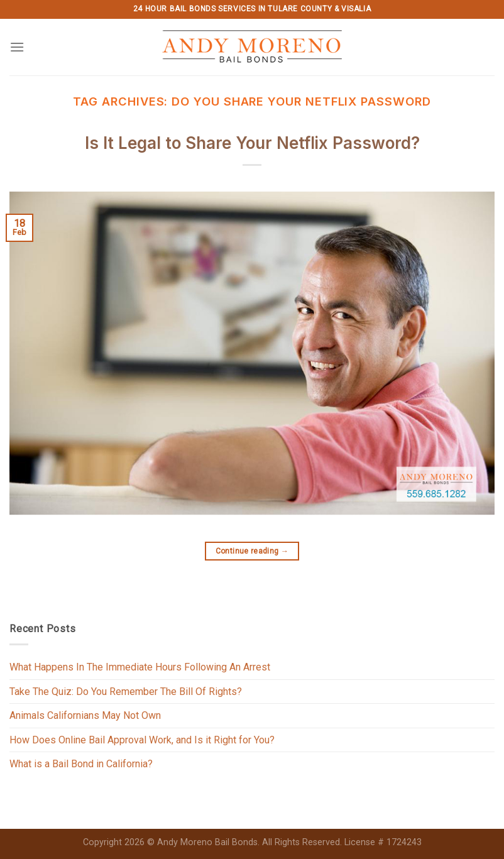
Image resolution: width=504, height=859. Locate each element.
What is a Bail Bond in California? (81, 764)
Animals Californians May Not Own (85, 715)
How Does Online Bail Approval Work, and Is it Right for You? (142, 740)
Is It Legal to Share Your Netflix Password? (252, 143)
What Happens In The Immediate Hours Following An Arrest (140, 667)
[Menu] (17, 47)
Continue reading (252, 551)
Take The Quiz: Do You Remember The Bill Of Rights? (126, 692)
